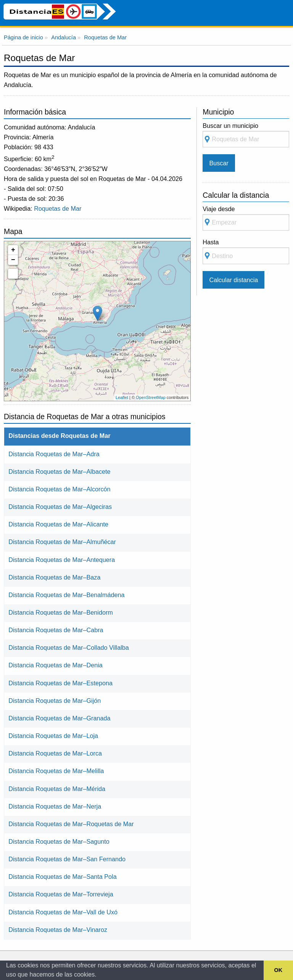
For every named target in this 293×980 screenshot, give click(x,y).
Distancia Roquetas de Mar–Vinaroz (58, 930)
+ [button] (13, 250)
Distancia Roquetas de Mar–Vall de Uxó (63, 912)
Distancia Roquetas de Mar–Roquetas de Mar (71, 824)
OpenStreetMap (151, 397)
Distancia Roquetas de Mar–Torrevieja (61, 894)
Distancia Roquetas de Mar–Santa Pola (62, 877)
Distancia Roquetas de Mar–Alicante (58, 524)
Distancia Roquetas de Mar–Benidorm (61, 612)
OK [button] (279, 970)
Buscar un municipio (246, 135)
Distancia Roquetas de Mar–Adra (54, 454)
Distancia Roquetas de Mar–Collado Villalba (69, 647)
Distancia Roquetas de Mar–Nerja (55, 806)
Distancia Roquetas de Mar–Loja (53, 736)
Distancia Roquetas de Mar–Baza (54, 577)
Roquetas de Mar (58, 208)
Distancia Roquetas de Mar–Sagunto (59, 841)
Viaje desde (246, 218)
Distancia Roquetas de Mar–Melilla (56, 771)
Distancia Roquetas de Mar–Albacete (59, 471)
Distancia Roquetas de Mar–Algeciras (60, 507)
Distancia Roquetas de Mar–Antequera (62, 560)
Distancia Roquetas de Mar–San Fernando (67, 859)
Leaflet (122, 397)
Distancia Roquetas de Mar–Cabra (56, 630)
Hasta (246, 251)
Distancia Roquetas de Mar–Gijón (55, 701)
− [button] (13, 260)
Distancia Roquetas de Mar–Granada (59, 718)
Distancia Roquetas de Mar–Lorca (55, 753)
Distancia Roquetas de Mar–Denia (56, 665)
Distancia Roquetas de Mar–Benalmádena (66, 595)
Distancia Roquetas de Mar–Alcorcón (59, 489)
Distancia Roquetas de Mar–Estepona (60, 683)
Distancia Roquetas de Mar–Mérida (57, 789)
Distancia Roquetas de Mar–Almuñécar (62, 542)
